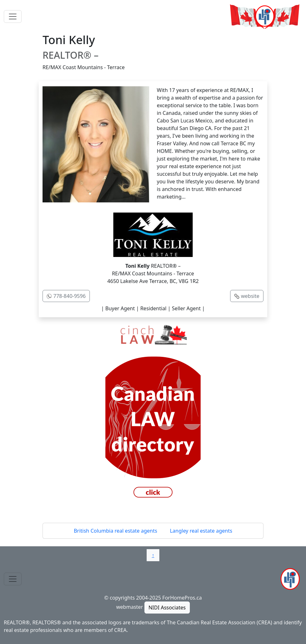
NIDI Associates (167, 608)
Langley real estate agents (201, 531)
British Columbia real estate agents (115, 531)
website (250, 296)
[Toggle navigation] (13, 16)
